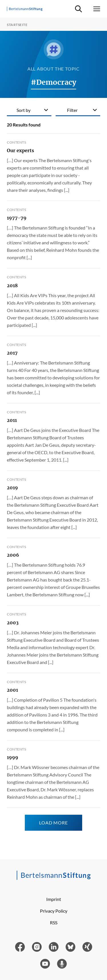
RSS (54, 922)
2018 (12, 285)
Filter (72, 110)
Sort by (24, 110)
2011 (12, 420)
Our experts (20, 150)
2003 (13, 623)
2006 (13, 555)
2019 (12, 488)
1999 (13, 757)
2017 (12, 353)
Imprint (54, 899)
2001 (12, 690)
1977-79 (17, 218)
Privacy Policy (54, 911)
